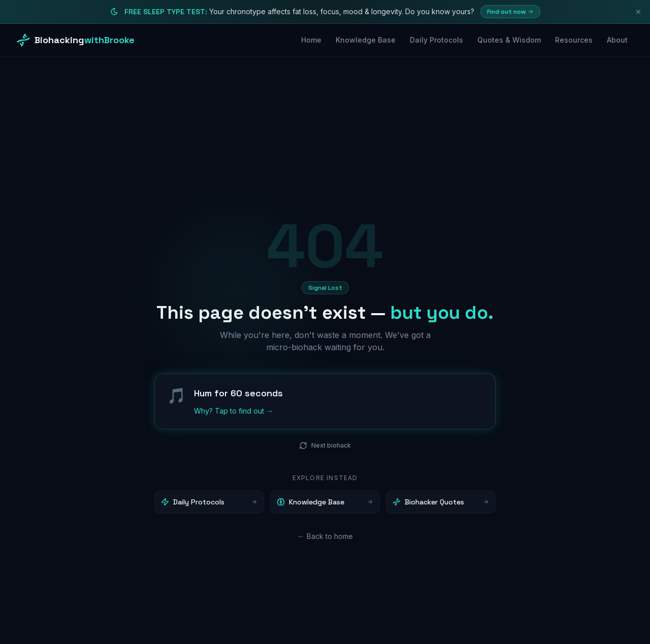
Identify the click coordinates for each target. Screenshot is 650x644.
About (617, 40)
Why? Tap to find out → (234, 411)
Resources (574, 40)
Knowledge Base (366, 40)
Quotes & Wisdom (509, 40)
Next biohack (325, 446)
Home (311, 40)
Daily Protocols (436, 40)
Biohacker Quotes (441, 502)
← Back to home (325, 537)
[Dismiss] (638, 12)
